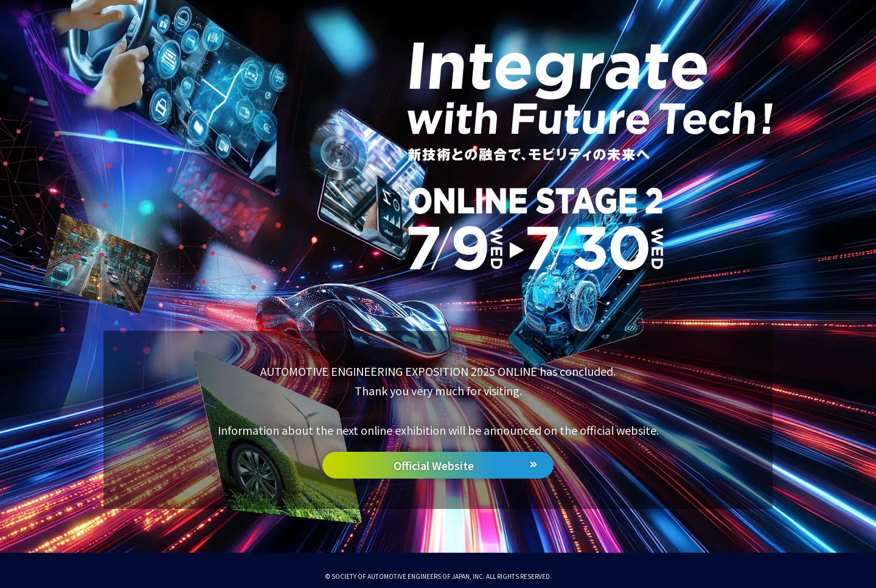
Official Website (434, 465)
